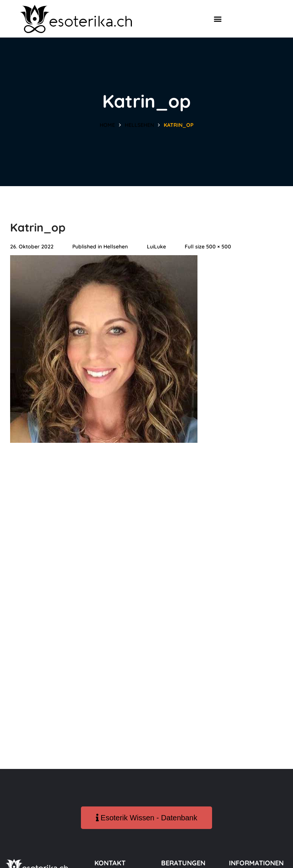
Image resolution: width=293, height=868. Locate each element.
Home (107, 125)
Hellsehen (139, 125)
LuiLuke (156, 247)
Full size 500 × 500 (208, 247)
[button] (218, 19)
